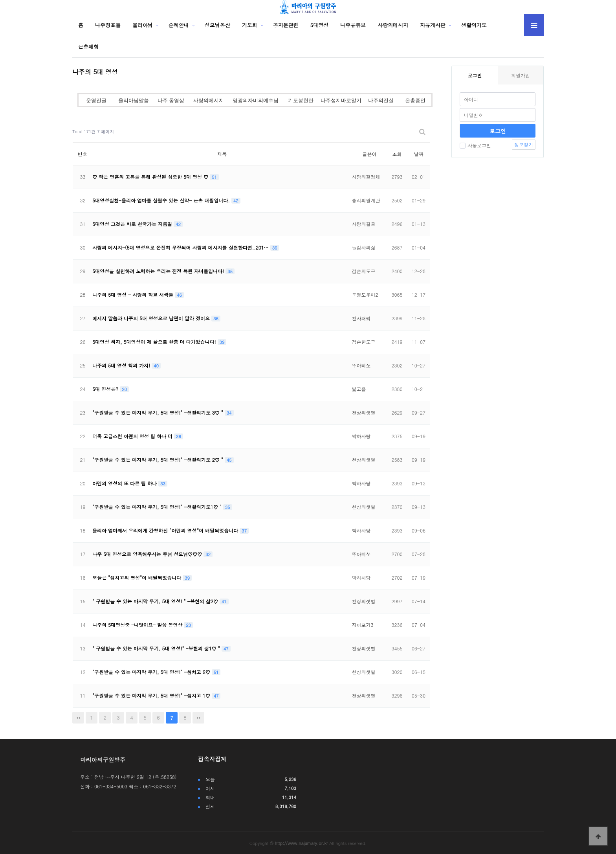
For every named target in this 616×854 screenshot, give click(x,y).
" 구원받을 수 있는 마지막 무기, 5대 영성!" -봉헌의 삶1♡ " (157, 648)
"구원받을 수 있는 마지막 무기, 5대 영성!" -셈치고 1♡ (152, 695)
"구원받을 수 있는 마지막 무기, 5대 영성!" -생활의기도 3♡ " (159, 412)
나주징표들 (108, 25)
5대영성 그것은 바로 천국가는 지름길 (133, 224)
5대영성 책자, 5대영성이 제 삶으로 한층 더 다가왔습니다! (155, 342)
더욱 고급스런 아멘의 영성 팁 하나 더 (133, 436)
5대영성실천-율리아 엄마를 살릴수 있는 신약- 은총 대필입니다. (162, 200)
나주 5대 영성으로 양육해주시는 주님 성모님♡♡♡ (148, 554)
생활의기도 (474, 25)
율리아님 (143, 25)
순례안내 (179, 25)
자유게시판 (433, 25)
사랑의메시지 (393, 25)
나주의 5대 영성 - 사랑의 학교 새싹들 (134, 295)
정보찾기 (524, 144)
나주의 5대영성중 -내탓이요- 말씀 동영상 (138, 625)
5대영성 (320, 25)
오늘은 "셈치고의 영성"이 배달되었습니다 (137, 578)
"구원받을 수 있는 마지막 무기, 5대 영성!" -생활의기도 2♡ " (159, 460)
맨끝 (198, 718)
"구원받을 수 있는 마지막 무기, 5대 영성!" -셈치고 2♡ (152, 672)
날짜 (418, 154)
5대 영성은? (106, 389)
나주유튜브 (353, 25)
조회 (397, 154)
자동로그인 (475, 145)
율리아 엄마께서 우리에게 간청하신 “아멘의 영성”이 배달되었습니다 (166, 530)
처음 (78, 718)
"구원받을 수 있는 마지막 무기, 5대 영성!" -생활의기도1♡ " (158, 507)
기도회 (250, 25)
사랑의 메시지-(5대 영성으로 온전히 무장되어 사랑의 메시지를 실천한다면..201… (181, 247)
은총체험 (88, 47)
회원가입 (521, 75)
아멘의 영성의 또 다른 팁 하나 (125, 483)
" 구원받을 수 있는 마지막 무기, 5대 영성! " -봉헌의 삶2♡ (156, 601)
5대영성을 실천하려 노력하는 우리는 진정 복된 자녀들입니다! (159, 271)
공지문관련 (286, 25)
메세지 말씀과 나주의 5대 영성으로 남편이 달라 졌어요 (152, 318)
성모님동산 (217, 25)
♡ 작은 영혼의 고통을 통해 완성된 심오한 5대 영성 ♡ (151, 177)
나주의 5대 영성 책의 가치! (122, 365)
